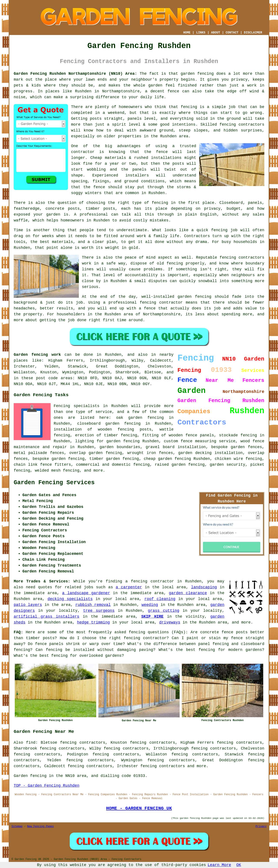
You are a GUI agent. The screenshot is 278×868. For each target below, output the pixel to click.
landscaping (204, 587)
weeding (150, 605)
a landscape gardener (86, 593)
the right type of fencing (138, 203)
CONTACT (232, 33)
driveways (170, 622)
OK (239, 865)
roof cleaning (160, 599)
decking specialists (70, 599)
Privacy (261, 826)
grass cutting (164, 611)
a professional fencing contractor (143, 303)
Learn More (219, 865)
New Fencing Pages (40, 826)
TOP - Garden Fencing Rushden (46, 786)
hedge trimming (93, 622)
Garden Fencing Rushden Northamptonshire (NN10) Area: (75, 74)
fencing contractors (242, 125)
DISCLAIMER (253, 33)
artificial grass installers (46, 617)
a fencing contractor (150, 581)
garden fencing (194, 297)
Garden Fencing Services (54, 483)
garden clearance (188, 593)
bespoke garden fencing (59, 459)
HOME (187, 33)
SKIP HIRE (152, 617)
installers (137, 175)
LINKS (201, 33)
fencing (219, 230)
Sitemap (17, 826)
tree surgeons (99, 611)
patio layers (28, 605)
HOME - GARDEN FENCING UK (139, 808)
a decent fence (162, 91)
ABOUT (216, 33)
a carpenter (129, 587)
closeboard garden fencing (109, 424)
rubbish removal (93, 605)
